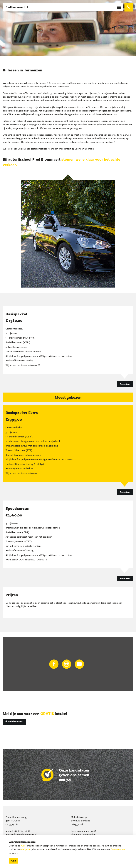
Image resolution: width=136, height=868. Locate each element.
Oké (23, 846)
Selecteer (125, 384)
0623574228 (12, 824)
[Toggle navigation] (120, 7)
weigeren (26, 849)
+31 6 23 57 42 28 (22, 831)
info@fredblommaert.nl (24, 834)
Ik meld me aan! (14, 721)
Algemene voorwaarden (83, 834)
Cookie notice (118, 849)
